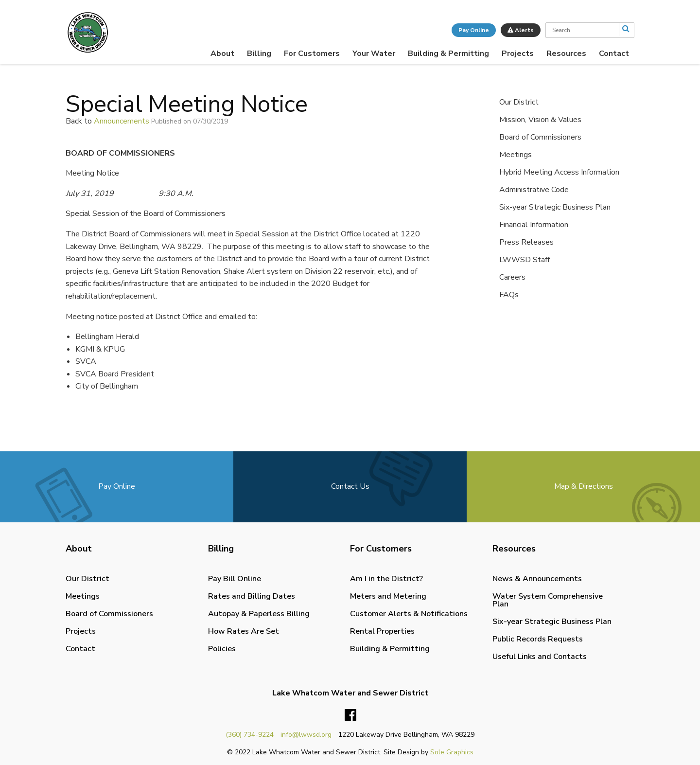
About (222, 53)
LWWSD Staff (525, 260)
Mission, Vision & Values (540, 120)
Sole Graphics (452, 752)
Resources (566, 53)
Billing (259, 53)
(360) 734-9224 (250, 735)
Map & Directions (584, 486)
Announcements (122, 121)
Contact (614, 53)
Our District (519, 102)
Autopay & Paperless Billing (259, 614)
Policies (222, 649)
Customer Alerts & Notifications (409, 614)
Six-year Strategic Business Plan (555, 207)
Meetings (516, 155)
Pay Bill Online (235, 579)
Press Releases (526, 242)
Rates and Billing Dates (252, 596)
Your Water (374, 53)
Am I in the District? (386, 579)
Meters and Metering (388, 596)
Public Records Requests (538, 639)
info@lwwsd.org (306, 735)
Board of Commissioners (540, 137)
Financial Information (534, 225)
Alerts (521, 30)
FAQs (509, 295)
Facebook (350, 715)
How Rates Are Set (244, 631)
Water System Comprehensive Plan (548, 600)
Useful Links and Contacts (540, 657)
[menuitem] (222, 53)
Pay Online (474, 30)
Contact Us (350, 486)
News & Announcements (537, 579)
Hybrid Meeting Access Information (559, 172)
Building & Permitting (448, 53)
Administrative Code (534, 190)
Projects (518, 53)
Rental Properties (382, 631)
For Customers (312, 53)
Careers (512, 277)
